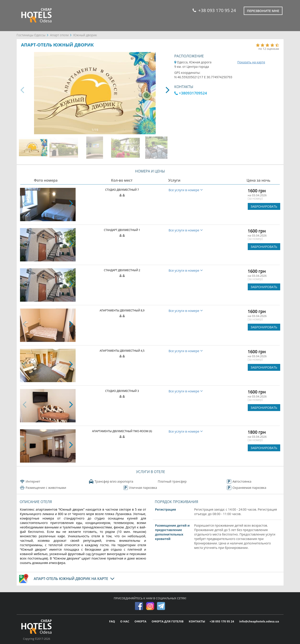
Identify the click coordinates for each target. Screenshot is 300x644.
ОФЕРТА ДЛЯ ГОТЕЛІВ (168, 621)
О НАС (125, 621)
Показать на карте (251, 62)
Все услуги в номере (186, 190)
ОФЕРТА (141, 621)
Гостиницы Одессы (31, 35)
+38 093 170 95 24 (214, 10)
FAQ (113, 621)
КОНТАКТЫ (197, 621)
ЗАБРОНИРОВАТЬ (264, 206)
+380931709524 (191, 93)
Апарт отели (59, 35)
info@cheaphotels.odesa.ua (259, 621)
